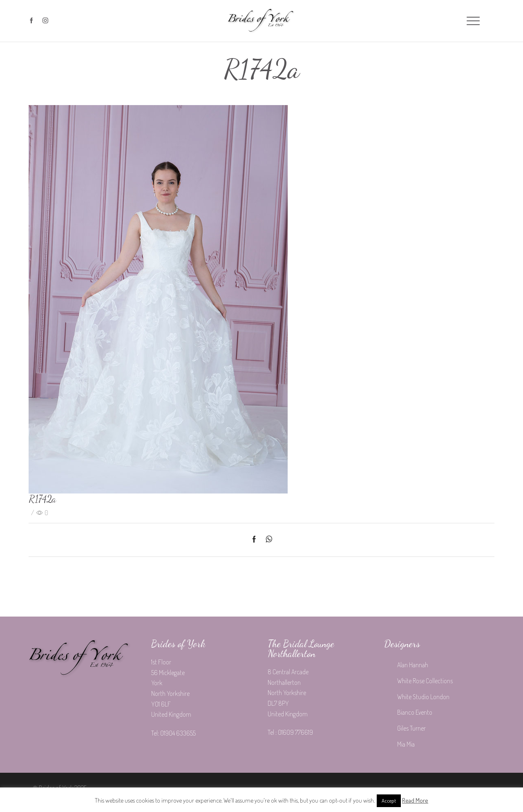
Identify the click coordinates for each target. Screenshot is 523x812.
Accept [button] (389, 801)
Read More (415, 800)
